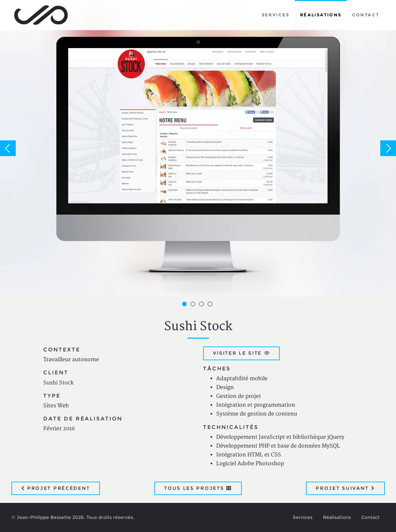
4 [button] (211, 305)
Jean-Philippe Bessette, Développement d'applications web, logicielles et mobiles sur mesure (41, 15)
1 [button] (185, 305)
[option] (198, 148)
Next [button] (388, 148)
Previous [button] (8, 148)
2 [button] (194, 305)
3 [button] (202, 305)
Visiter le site (242, 353)
